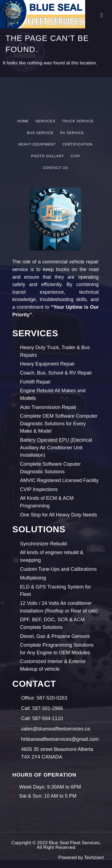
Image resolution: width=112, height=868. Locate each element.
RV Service (72, 133)
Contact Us (56, 168)
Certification (77, 144)
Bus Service (40, 133)
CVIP (75, 156)
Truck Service (78, 121)
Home (23, 121)
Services (45, 121)
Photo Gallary (48, 156)
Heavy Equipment (37, 144)
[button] (101, 15)
